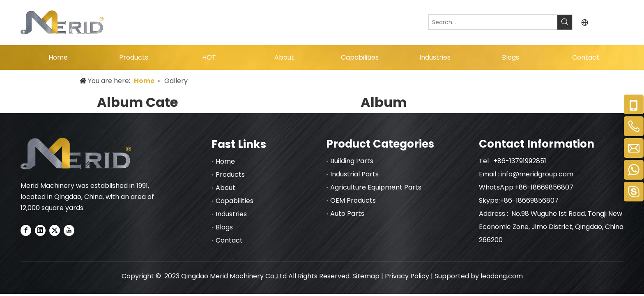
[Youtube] (69, 230)
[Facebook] (26, 230)
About (225, 188)
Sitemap (366, 276)
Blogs (224, 227)
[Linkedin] (40, 230)
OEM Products (353, 200)
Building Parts (352, 161)
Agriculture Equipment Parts (376, 187)
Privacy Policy (407, 276)
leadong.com (502, 276)
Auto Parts (347, 214)
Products (230, 175)
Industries (231, 214)
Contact (229, 240)
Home (225, 161)
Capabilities (235, 201)
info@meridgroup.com (538, 174)
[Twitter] (55, 230)
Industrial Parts (354, 174)
